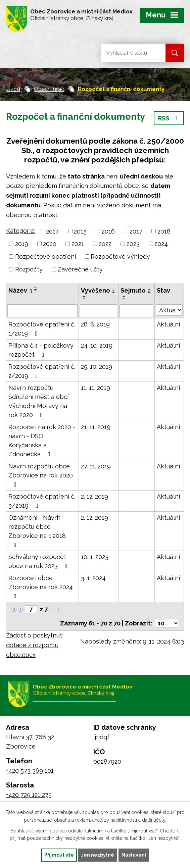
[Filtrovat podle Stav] (169, 310)
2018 (164, 231)
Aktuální (168, 324)
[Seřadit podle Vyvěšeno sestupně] (85, 299)
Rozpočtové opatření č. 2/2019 (42, 371)
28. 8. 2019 (95, 324)
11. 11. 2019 (96, 388)
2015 (80, 231)
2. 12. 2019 (94, 496)
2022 (105, 244)
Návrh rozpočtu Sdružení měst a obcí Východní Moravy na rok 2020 (38, 401)
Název (20, 290)
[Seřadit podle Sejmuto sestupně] (124, 299)
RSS (169, 118)
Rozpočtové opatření (45, 257)
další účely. (154, 820)
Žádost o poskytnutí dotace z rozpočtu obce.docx (35, 645)
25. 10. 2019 (97, 367)
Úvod (13, 89)
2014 (53, 231)
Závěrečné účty (80, 269)
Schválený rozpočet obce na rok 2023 (39, 561)
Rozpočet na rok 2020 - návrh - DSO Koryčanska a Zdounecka (42, 441)
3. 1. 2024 (93, 578)
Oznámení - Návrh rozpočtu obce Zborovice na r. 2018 (37, 531)
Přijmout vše (59, 855)
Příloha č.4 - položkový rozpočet (41, 350)
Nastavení (134, 855)
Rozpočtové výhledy (120, 257)
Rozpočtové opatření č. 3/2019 (42, 501)
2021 (78, 244)
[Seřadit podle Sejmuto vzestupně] (124, 296)
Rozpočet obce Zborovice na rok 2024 (41, 587)
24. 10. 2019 (97, 345)
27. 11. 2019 (96, 466)
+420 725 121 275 (29, 795)
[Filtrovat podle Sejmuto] (136, 311)
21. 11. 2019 (96, 427)
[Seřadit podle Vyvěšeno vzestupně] (85, 296)
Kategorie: (21, 231)
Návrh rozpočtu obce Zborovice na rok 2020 (41, 475)
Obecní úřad (49, 89)
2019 (22, 244)
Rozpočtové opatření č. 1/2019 (42, 329)
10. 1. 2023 (95, 557)
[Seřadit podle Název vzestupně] (36, 287)
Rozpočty (29, 269)
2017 (136, 231)
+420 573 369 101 (30, 771)
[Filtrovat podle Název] (42, 311)
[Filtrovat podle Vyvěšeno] (99, 311)
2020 (50, 244)
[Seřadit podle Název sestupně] (36, 290)
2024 (161, 244)
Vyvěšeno (98, 290)
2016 (108, 231)
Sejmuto (136, 290)
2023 (133, 244)
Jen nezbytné (98, 855)
